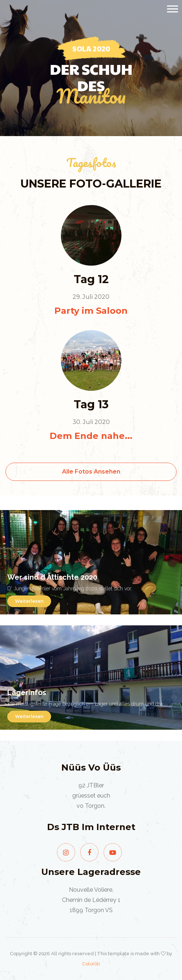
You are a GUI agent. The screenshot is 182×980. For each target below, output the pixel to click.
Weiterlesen (29, 601)
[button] (172, 7)
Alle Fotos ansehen (91, 472)
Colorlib (91, 964)
